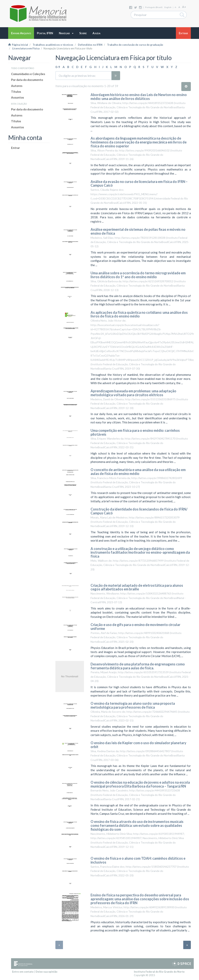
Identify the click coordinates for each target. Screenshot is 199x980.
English (168, 7)
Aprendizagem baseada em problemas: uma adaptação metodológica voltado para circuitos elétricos (133, 393)
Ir (116, 75)
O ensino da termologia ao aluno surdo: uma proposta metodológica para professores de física (133, 705)
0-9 (58, 67)
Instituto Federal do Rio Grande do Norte (159, 972)
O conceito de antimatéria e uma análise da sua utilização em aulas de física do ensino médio (138, 472)
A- (176, 7)
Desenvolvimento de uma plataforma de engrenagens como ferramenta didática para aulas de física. (138, 666)
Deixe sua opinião (46, 972)
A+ (184, 7)
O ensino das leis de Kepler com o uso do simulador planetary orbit (138, 745)
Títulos (16, 92)
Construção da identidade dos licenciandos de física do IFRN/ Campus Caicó (139, 511)
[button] (66, 33)
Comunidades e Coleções (28, 74)
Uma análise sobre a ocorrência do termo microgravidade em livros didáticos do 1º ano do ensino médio (138, 275)
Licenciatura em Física (26, 48)
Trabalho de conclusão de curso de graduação (135, 45)
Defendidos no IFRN (90, 45)
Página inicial (18, 45)
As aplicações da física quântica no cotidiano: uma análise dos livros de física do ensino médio (139, 314)
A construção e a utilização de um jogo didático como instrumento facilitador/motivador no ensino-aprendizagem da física (140, 553)
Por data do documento (27, 80)
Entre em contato (23, 972)
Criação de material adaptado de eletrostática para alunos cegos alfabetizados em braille (137, 587)
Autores (17, 86)
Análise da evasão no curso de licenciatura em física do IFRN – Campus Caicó (139, 184)
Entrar (15, 148)
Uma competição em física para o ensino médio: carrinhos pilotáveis (135, 432)
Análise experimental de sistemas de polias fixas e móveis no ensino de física (138, 231)
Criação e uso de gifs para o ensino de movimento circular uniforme (135, 627)
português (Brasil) (154, 7)
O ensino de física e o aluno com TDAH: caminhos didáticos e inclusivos (138, 860)
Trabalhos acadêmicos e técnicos (53, 45)
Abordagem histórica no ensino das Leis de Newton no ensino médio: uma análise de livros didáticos (139, 97)
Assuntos (17, 97)
